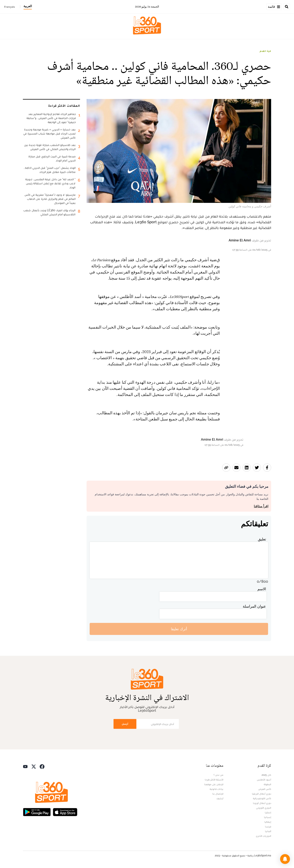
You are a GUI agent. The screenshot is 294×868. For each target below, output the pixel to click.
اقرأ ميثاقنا (261, 506)
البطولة (267, 784)
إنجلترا (268, 812)
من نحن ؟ (218, 775)
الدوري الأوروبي (264, 808)
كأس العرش (265, 789)
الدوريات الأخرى (263, 836)
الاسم (262, 589)
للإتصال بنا (218, 794)
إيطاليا (268, 822)
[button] (285, 859)
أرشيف (220, 798)
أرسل (125, 724)
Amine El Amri (240, 240)
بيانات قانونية (217, 789)
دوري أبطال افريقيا (262, 794)
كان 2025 (266, 775)
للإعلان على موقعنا (214, 784)
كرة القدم (265, 51)
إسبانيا (268, 817)
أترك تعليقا (179, 629)
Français (9, 7)
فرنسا (268, 827)
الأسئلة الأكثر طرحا (214, 780)
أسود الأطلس (264, 780)
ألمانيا (268, 831)
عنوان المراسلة (254, 606)
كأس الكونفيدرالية (262, 798)
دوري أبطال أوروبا (262, 803)
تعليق (262, 539)
